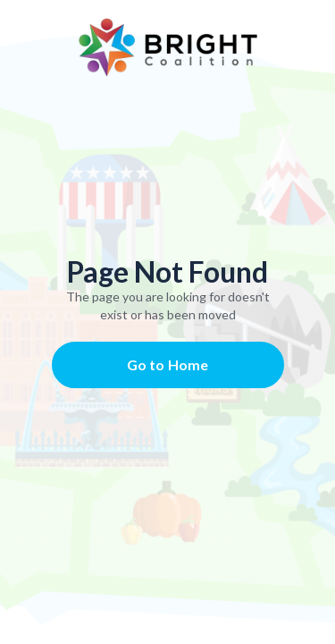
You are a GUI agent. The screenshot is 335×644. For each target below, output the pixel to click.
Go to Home (168, 364)
